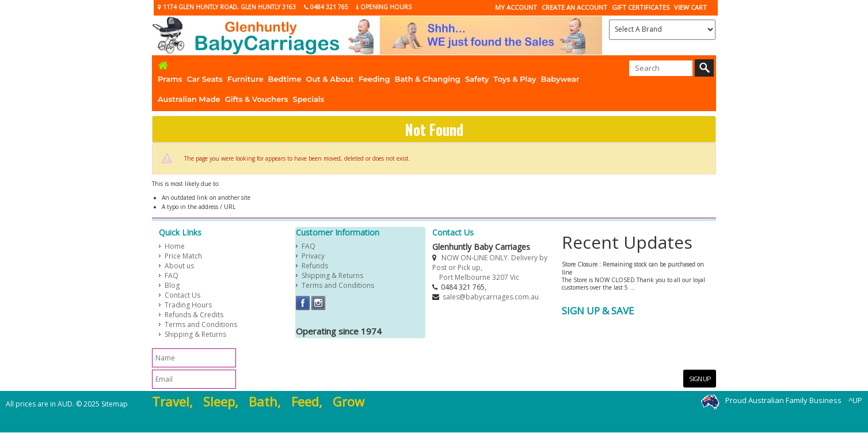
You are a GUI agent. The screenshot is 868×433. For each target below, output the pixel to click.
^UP (855, 401)
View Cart (690, 7)
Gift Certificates (641, 7)
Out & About (330, 79)
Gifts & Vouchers (257, 99)
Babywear (560, 79)
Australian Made (189, 99)
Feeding (374, 79)
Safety (477, 79)
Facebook (303, 303)
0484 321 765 (326, 7)
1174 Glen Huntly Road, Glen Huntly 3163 (227, 7)
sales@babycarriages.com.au (491, 297)
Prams (170, 79)
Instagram (319, 303)
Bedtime (285, 79)
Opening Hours (384, 7)
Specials (309, 99)
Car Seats (204, 79)
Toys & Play (515, 79)
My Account (516, 7)
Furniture (245, 79)
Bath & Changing (428, 79)
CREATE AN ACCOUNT (574, 7)
